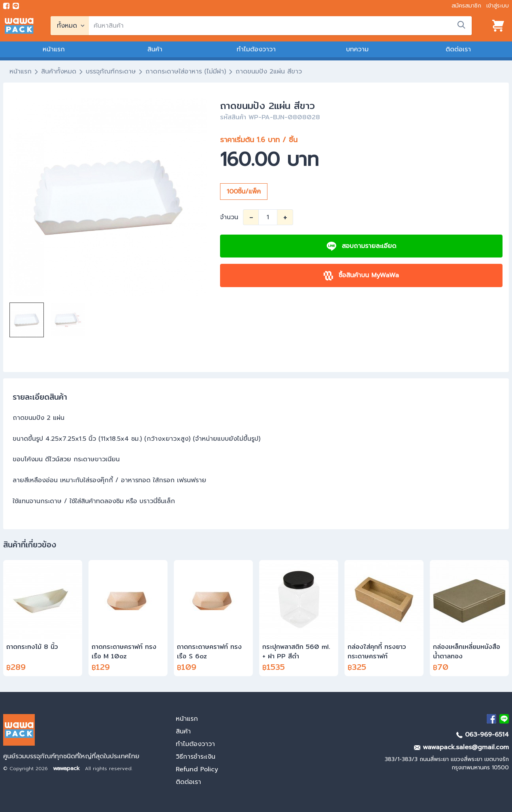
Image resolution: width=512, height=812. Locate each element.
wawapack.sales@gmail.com (461, 747)
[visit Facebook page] (6, 6)
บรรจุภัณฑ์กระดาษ (111, 71)
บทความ (357, 49)
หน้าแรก (54, 49)
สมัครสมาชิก (466, 6)
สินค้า (155, 49)
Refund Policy (197, 769)
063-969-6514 (483, 735)
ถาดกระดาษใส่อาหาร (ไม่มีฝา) (186, 71)
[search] (280, 26)
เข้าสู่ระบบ (498, 6)
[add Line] (504, 719)
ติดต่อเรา (458, 49)
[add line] (16, 6)
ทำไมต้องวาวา (256, 49)
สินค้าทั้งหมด (59, 71)
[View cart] (498, 26)
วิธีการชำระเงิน (196, 757)
